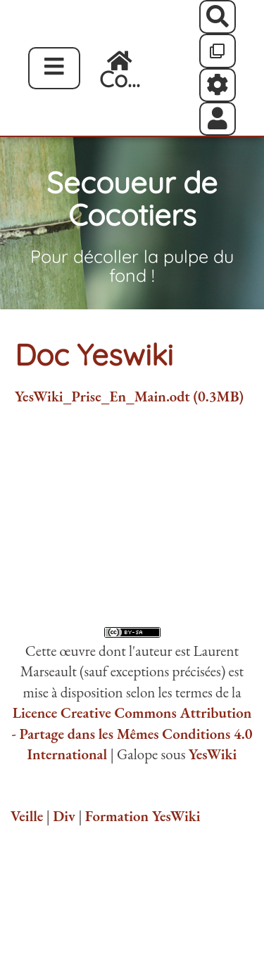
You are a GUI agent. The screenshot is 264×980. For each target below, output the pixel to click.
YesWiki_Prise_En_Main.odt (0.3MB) (129, 396)
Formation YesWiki (143, 816)
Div (64, 816)
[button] (218, 119)
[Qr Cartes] (218, 51)
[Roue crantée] (218, 85)
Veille (27, 816)
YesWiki (213, 754)
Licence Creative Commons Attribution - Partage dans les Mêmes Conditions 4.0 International (132, 733)
